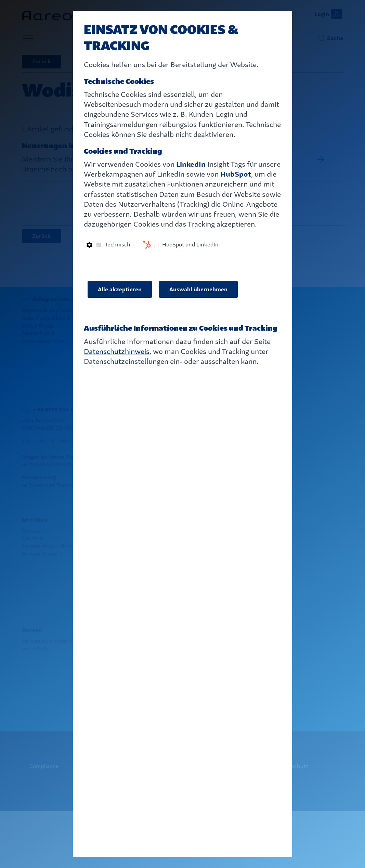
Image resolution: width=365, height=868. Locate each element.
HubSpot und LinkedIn (190, 245)
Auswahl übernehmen (198, 289)
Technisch (118, 245)
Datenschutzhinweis (117, 351)
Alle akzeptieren (120, 289)
